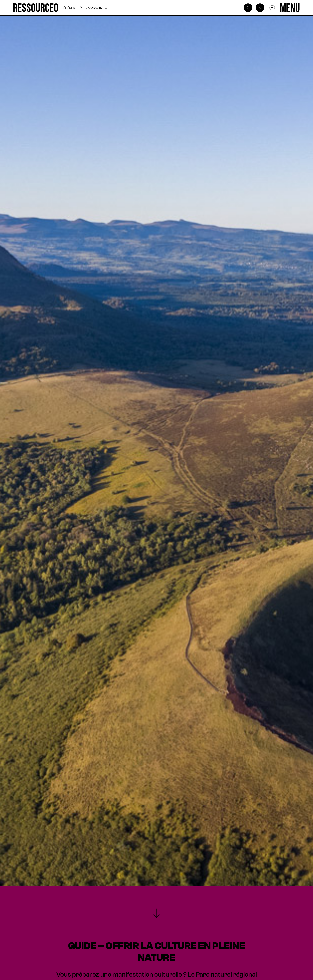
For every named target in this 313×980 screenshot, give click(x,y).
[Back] (260, 8)
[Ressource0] (36, 8)
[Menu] (290, 8)
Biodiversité (96, 8)
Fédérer (68, 8)
